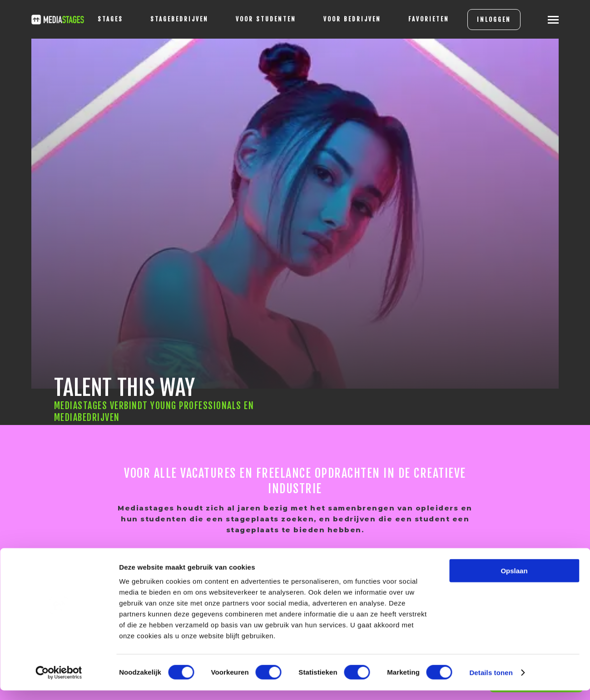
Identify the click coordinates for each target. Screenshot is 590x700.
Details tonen (491, 682)
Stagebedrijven (172, 19)
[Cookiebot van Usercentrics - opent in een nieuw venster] (59, 682)
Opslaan (514, 580)
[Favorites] (421, 20)
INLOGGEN (487, 20)
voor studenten (259, 19)
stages (103, 19)
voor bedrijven (345, 19)
